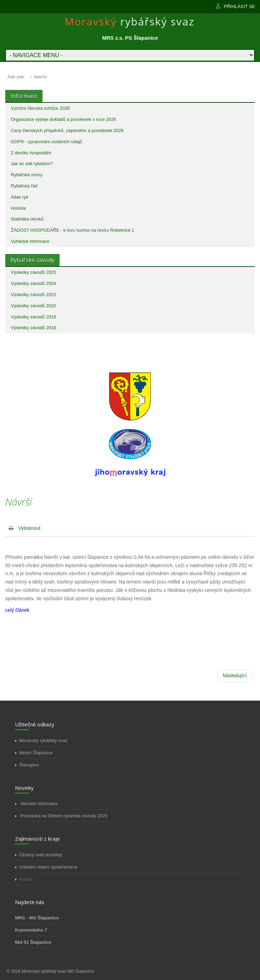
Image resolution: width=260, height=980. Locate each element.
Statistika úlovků (27, 219)
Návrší (26, 879)
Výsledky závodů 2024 (33, 283)
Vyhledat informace (30, 241)
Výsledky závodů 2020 (33, 306)
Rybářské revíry (27, 175)
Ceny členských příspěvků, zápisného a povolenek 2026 (67, 130)
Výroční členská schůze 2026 (40, 108)
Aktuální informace (39, 804)
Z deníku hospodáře (31, 153)
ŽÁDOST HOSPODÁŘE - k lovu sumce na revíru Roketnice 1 (72, 230)
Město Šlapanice (36, 753)
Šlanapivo (29, 765)
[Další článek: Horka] (235, 676)
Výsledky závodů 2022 (33, 295)
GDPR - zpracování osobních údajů (47, 142)
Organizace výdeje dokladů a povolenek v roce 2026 (63, 119)
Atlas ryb (20, 197)
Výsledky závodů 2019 (33, 317)
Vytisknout (29, 528)
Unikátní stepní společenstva (48, 867)
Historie (18, 208)
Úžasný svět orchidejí (41, 855)
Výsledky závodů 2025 (33, 272)
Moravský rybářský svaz (43, 740)
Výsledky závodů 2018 (33, 328)
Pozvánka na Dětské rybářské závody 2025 (63, 816)
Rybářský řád (24, 186)
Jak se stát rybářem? (32, 164)
